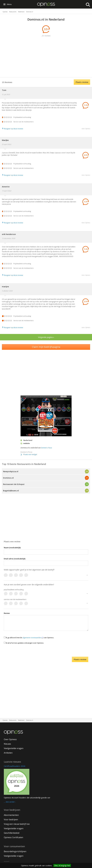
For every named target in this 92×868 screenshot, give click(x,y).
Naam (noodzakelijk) (12, 548)
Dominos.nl (8, 478)
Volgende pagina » (46, 337)
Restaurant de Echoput (14, 484)
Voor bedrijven (11, 820)
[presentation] (46, 652)
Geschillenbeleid (12, 833)
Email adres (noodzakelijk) (15, 559)
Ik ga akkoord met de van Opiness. (29, 638)
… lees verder (9, 802)
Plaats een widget (30, 454)
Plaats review (82, 82)
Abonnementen (11, 815)
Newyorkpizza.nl (11, 471)
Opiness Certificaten (13, 837)
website (27, 443)
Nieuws (7, 744)
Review (7, 613)
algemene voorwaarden (33, 638)
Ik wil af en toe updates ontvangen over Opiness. (24, 643)
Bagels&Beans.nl (11, 491)
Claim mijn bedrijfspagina (46, 347)
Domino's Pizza (46, 448)
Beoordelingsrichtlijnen (15, 851)
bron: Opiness (86, 129)
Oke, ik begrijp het (62, 865)
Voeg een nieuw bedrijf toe (17, 824)
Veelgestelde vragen (14, 748)
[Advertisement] (48, 57)
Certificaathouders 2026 (15, 766)
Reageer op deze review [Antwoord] (12, 129)
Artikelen (8, 753)
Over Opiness (10, 739)
